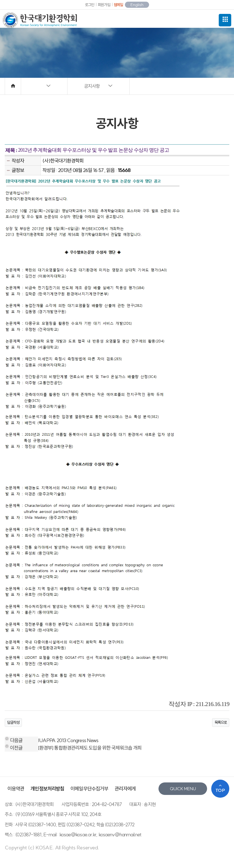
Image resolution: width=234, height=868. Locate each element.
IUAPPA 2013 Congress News (68, 740)
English (137, 5)
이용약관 (16, 789)
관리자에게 (125, 789)
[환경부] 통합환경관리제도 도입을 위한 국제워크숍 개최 (90, 748)
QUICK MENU (183, 789)
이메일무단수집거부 (89, 789)
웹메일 (118, 5)
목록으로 (221, 722)
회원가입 (104, 5)
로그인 (90, 5)
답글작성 (13, 722)
